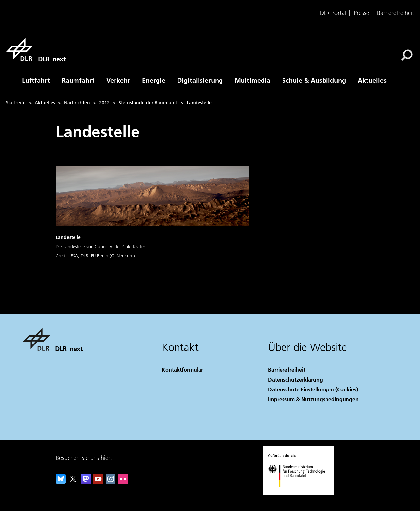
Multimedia (252, 80)
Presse (361, 13)
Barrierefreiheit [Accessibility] (287, 370)
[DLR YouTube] (98, 482)
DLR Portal (333, 13)
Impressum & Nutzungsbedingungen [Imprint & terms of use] (313, 399)
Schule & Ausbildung (314, 80)
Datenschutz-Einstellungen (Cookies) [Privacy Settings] (313, 389)
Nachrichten (77, 103)
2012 (104, 103)
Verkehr (118, 80)
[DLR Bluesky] (61, 482)
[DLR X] (73, 482)
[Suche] (407, 55)
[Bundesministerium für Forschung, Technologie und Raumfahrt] (300, 493)
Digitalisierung (200, 80)
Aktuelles (372, 80)
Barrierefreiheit (396, 13)
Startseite (16, 103)
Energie (154, 80)
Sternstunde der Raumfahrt (148, 103)
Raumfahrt (78, 80)
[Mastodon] (86, 482)
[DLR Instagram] (111, 482)
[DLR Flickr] (123, 482)
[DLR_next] (36, 50)
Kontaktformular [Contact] (182, 370)
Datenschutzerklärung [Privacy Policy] (295, 379)
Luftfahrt (36, 80)
